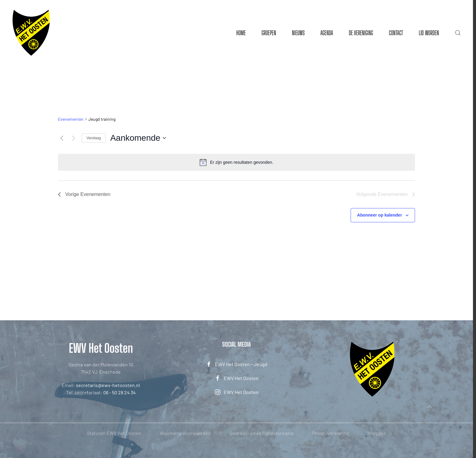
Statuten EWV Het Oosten (114, 433)
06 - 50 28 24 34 (119, 392)
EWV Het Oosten (237, 378)
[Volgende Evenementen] (73, 138)
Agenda (327, 33)
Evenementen (71, 119)
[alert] (236, 162)
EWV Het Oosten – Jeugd (237, 364)
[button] (458, 33)
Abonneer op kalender (379, 215)
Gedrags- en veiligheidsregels (262, 433)
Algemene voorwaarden (185, 433)
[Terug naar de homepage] (31, 33)
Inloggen (377, 433)
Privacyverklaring (330, 433)
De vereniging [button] (361, 33)
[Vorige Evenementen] (62, 138)
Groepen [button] (269, 33)
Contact (396, 33)
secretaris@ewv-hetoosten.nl (108, 385)
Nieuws (298, 33)
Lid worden (429, 33)
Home (241, 33)
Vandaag (94, 138)
